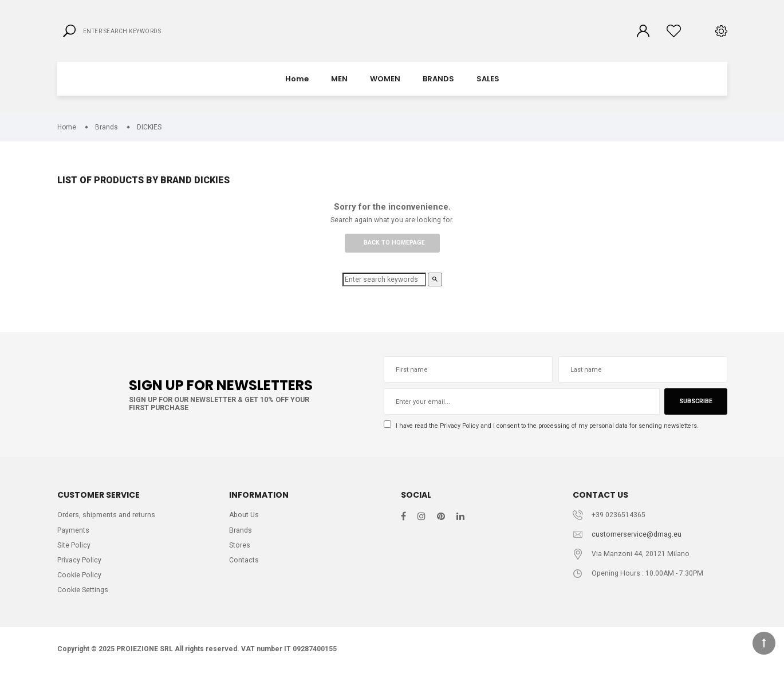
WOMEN (385, 88)
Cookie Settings (84, 606)
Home (297, 88)
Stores (240, 559)
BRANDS (438, 88)
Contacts (244, 575)
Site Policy (74, 559)
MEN (339, 88)
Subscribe (695, 413)
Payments (73, 543)
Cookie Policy (80, 590)
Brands (241, 543)
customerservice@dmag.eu (637, 547)
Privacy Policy (464, 437)
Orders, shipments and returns (107, 527)
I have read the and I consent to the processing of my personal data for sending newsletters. (553, 437)
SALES (488, 88)
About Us (245, 527)
